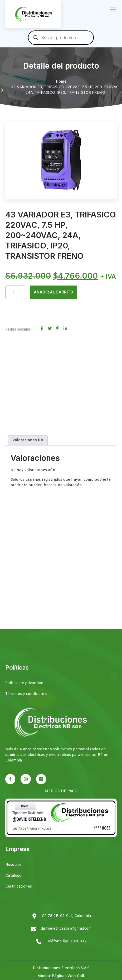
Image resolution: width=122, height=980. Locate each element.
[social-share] (42, 329)
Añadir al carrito (53, 292)
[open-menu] (113, 10)
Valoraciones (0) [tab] (28, 440)
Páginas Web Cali (68, 976)
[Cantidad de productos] (16, 292)
